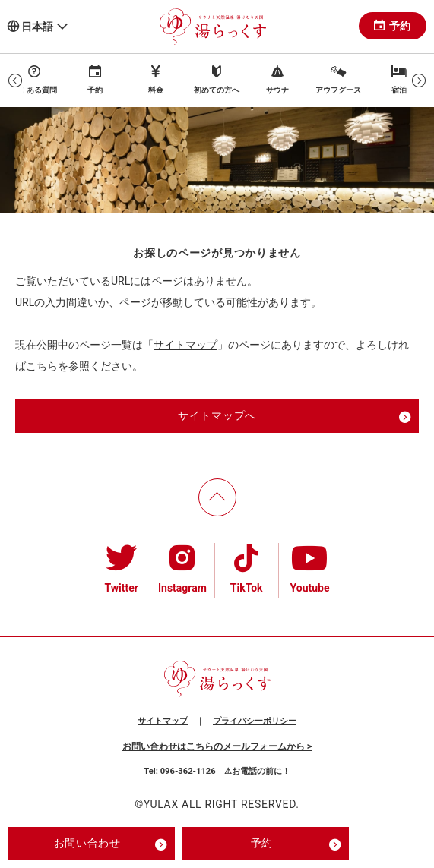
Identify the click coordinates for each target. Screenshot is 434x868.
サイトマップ (185, 345)
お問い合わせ (111, 844)
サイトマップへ (295, 417)
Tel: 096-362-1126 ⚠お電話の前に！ (217, 771)
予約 (393, 26)
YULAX (161, 804)
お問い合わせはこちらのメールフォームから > (217, 746)
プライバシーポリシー (255, 721)
